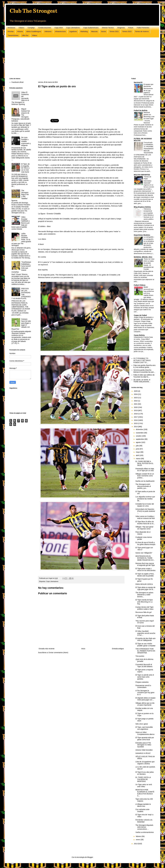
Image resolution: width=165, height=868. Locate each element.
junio (138, 449)
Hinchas (11, 31)
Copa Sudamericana (91, 28)
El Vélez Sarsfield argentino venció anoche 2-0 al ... (145, 633)
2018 (136, 414)
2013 (136, 844)
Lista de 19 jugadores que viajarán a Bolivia (145, 763)
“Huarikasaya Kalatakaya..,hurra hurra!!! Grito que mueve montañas (21, 267)
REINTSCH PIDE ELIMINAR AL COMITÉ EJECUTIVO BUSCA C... (145, 793)
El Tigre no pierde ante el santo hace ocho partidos (145, 677)
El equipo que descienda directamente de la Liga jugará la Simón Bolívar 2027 (144, 91)
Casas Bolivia (139, 335)
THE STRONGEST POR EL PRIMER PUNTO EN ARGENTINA (145, 651)
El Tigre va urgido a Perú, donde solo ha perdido (145, 575)
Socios (104, 31)
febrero (139, 836)
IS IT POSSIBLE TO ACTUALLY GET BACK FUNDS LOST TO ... (142, 360)
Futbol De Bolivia (141, 110)
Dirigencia (121, 28)
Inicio (83, 649)
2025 (136, 391)
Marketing (84, 31)
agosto (139, 442)
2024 (136, 394)
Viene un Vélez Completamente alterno (145, 733)
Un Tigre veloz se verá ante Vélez (144, 786)
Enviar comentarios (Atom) (58, 653)
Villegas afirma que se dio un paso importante (145, 704)
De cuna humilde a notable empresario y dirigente (26, 141)
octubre (139, 436)
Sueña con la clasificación (145, 481)
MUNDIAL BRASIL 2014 (143, 257)
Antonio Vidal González (144, 750)
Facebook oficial (18, 82)
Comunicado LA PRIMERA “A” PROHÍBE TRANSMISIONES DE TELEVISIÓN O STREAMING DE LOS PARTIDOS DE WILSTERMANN (144, 151)
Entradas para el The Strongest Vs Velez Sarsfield (143, 745)
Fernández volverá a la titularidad (144, 821)
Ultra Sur (25, 35)
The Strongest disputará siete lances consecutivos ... (144, 827)
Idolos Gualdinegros (34, 31)
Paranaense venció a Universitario (143, 686)
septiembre (140, 439)
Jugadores (73, 31)
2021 (136, 404)
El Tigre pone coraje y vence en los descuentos (145, 570)
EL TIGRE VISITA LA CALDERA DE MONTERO (143, 779)
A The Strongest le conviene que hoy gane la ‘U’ (145, 693)
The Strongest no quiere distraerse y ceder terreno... (144, 595)
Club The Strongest (33, 11)
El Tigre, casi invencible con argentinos (144, 728)
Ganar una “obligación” (144, 553)
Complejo (31, 28)
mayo (138, 452)
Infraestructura (60, 31)
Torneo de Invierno (142, 31)
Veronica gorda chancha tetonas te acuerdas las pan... (144, 371)
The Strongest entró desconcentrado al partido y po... (143, 486)
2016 (136, 420)
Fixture (131, 28)
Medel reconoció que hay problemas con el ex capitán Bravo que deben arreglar (144, 293)
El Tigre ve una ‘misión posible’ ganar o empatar (145, 645)
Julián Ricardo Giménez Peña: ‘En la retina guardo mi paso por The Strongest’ (21, 240)
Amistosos (11, 28)
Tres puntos (140, 656)
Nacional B (138, 82)
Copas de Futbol (140, 315)
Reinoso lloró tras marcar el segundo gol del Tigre (145, 564)
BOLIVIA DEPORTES (142, 175)
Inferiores (48, 31)
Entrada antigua (118, 649)
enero (138, 840)
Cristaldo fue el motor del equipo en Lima (145, 505)
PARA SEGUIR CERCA (144, 584)
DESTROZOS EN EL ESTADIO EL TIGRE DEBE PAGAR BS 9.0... (145, 558)
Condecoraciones (45, 28)
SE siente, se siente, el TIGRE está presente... (142, 381)
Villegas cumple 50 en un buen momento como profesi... (145, 476)
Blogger (90, 857)
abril (138, 455)
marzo (138, 459)
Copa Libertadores (73, 28)
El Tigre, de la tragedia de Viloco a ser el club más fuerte (25, 168)
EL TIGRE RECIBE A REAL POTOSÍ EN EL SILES (144, 463)
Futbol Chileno (140, 285)
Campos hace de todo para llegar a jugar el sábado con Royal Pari (21, 324)
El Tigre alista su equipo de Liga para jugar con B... (145, 588)
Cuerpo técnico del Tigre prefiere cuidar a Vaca (144, 608)
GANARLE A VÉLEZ (143, 753)
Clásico (21, 28)
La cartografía (149, 237)
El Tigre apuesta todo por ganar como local (145, 739)
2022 (136, 401)
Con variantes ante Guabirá (142, 810)
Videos (35, 35)
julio (138, 446)
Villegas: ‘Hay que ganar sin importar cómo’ (144, 528)
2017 (136, 417)
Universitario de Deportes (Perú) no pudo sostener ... (145, 511)
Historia (20, 31)
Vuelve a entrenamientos (145, 832)
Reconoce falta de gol (143, 612)
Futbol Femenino (143, 28)
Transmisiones (13, 35)
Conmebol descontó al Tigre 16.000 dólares (144, 665)
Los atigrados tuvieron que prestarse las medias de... (145, 499)
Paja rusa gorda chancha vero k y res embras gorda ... (145, 366)
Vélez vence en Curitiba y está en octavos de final (145, 517)
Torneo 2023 (127, 31)
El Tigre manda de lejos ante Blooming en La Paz (144, 602)
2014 (136, 427)
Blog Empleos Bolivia (142, 207)
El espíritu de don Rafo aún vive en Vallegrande (146, 639)
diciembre (140, 429)
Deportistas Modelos (142, 235)
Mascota (94, 31)
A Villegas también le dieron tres (143, 805)
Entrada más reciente (47, 649)
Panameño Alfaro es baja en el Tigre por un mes (145, 470)
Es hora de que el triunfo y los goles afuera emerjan (145, 543)
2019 (136, 410)
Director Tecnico (108, 28)
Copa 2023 (59, 28)
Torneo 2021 (114, 31)
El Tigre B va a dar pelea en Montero (145, 773)
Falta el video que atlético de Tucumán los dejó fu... (144, 376)
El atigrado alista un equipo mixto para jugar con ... (145, 699)
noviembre (140, 433)
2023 (136, 398)
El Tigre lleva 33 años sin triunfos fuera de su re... (145, 523)
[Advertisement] (80, 58)
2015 (136, 423)
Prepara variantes (142, 682)
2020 (136, 407)
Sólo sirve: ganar (142, 724)
